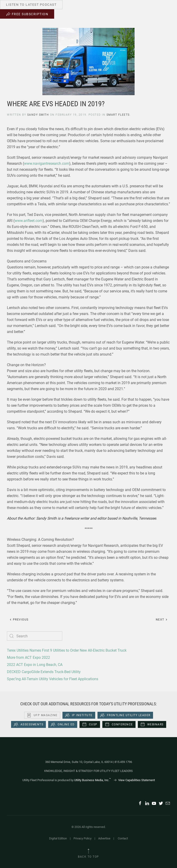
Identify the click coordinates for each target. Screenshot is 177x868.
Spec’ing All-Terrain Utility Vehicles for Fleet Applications (53, 679)
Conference (119, 724)
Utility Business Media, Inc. (93, 780)
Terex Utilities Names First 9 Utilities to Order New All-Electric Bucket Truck (67, 650)
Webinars (152, 724)
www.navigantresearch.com (47, 163)
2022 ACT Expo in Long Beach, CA (35, 665)
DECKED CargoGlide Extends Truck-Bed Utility (44, 672)
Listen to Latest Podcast (31, 5)
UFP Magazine (42, 715)
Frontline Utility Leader (125, 715)
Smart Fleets (118, 115)
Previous (19, 620)
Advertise (104, 838)
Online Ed (63, 724)
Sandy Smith (38, 115)
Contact (123, 838)
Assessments (29, 724)
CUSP (90, 724)
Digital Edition (58, 838)
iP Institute (79, 715)
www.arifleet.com (29, 221)
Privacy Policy (83, 838)
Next (162, 620)
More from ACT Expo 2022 (28, 658)
